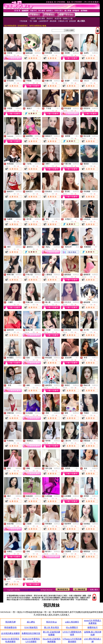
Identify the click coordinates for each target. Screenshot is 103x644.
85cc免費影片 (72, 627)
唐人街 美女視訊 (51, 627)
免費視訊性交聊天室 (31, 633)
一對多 (77, 247)
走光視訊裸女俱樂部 (10, 633)
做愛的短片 (93, 627)
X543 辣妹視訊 (31, 627)
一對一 (38, 108)
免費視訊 (19, 53)
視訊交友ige (51, 622)
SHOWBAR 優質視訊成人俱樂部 (30, 590)
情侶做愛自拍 (10, 627)
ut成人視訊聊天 (72, 622)
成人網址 (31, 622)
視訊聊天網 (10, 622)
